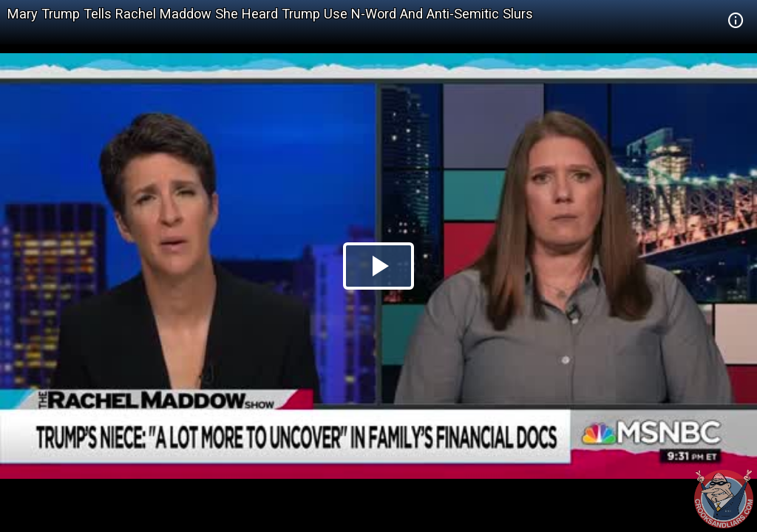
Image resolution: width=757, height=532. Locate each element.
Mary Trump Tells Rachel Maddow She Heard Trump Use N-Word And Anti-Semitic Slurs (270, 14)
